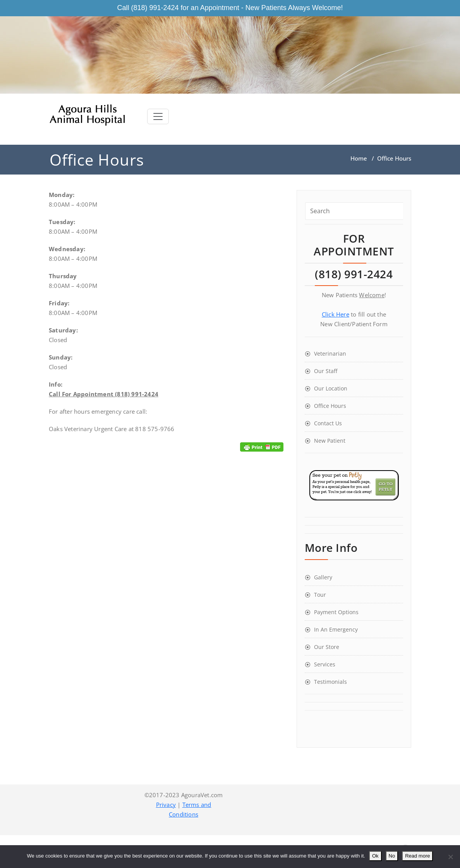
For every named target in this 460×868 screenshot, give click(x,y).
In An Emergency (336, 629)
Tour (320, 595)
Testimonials (330, 682)
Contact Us (328, 423)
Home (359, 158)
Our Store (327, 647)
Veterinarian (330, 354)
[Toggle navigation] (158, 116)
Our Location (331, 388)
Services (325, 664)
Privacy (166, 805)
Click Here (336, 314)
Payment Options (336, 612)
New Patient (330, 441)
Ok (375, 856)
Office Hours (330, 406)
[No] (450, 857)
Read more (417, 856)
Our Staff (326, 371)
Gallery (323, 577)
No (392, 856)
